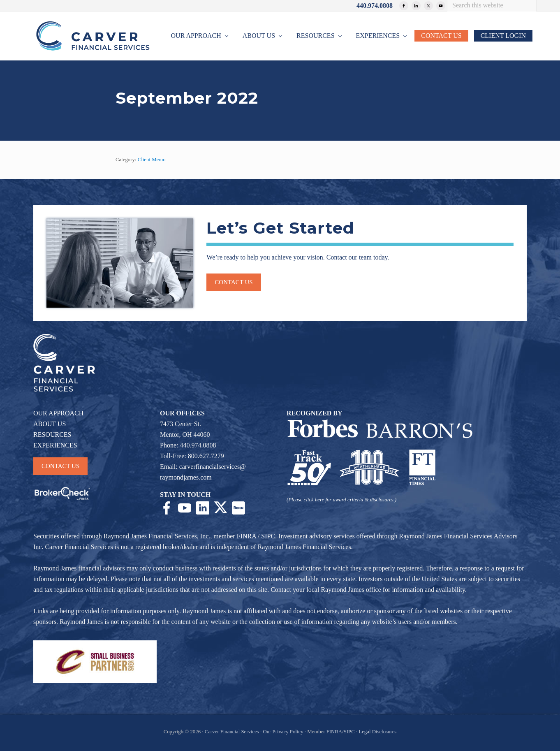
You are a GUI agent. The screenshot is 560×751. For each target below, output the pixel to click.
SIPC (268, 536)
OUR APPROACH (58, 413)
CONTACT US (60, 466)
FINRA (246, 536)
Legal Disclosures (377, 732)
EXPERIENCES (55, 445)
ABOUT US (50, 424)
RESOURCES (52, 435)
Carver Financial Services (233, 732)
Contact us (234, 282)
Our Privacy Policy (283, 732)
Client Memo (152, 160)
